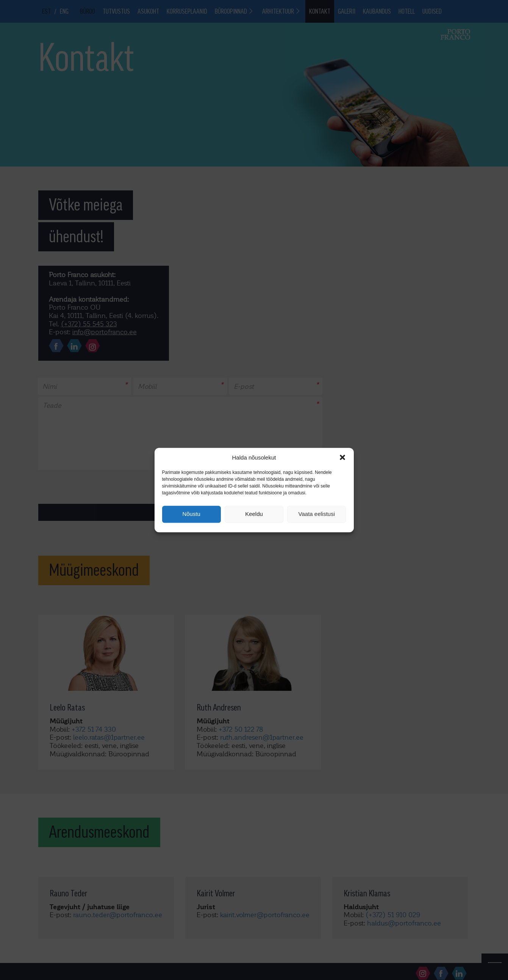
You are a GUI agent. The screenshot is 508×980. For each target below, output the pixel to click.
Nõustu (191, 514)
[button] (342, 457)
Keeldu (254, 514)
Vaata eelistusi (317, 514)
